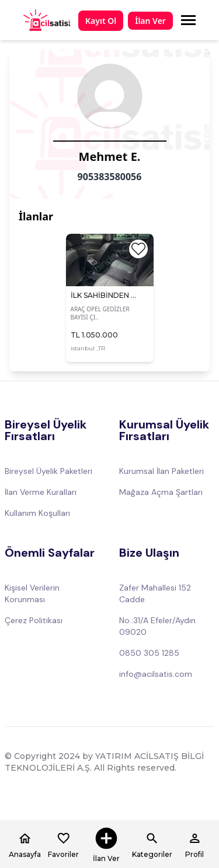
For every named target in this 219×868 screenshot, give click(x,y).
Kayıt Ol (101, 21)
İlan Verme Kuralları (41, 492)
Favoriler (63, 844)
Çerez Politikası (34, 620)
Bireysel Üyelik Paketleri (48, 471)
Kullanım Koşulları (37, 513)
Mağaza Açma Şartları (161, 492)
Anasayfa (25, 844)
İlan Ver (150, 21)
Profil (195, 844)
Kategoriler (152, 844)
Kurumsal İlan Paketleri (161, 471)
